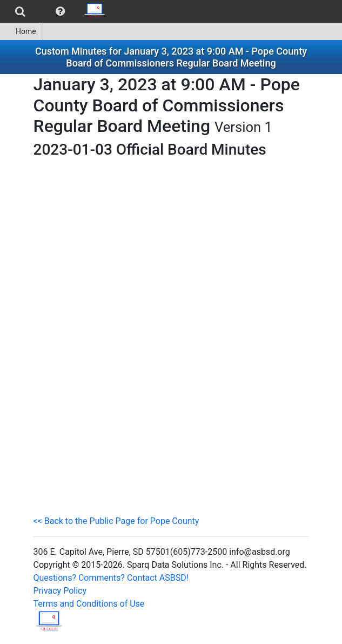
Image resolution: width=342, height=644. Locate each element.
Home (21, 31)
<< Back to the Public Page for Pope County (116, 521)
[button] (60, 11)
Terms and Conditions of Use (89, 604)
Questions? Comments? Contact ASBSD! (111, 578)
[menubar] (56, 11)
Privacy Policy (60, 591)
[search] (20, 11)
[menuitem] (20, 11)
